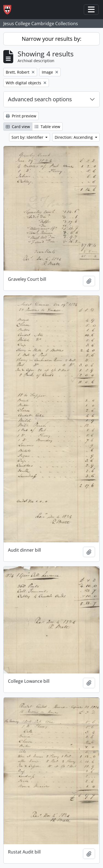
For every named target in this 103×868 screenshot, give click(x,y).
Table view (47, 127)
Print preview (21, 116)
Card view (18, 127)
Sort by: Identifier (28, 137)
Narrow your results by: (51, 39)
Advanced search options (40, 99)
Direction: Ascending (74, 137)
